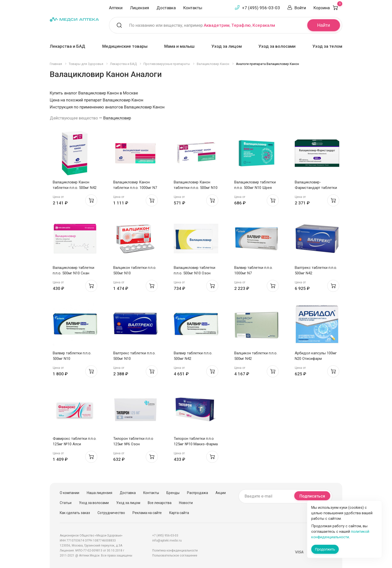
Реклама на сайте (147, 513)
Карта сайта (179, 513)
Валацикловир (117, 118)
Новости (186, 503)
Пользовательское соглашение (175, 556)
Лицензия (139, 8)
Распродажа (197, 493)
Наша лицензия (99, 493)
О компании (69, 493)
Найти (324, 25)
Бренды (173, 493)
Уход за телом (327, 46)
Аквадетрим (217, 25)
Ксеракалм (264, 25)
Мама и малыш (179, 46)
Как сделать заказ (75, 513)
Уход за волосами (277, 46)
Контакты (193, 8)
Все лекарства (160, 503)
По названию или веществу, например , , (202, 25)
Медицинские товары (125, 46)
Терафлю (241, 25)
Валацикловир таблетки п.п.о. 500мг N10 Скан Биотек (73, 273)
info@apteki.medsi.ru (167, 541)
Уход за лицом (227, 46)
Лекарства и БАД (67, 46)
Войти (300, 8)
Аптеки (116, 8)
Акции (221, 493)
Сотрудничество (111, 513)
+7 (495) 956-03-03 (261, 8)
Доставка (166, 8)
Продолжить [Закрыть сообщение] (325, 549)
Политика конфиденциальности (175, 551)
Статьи (66, 503)
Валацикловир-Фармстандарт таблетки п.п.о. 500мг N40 (316, 188)
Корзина (328, 8)
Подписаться (312, 496)
